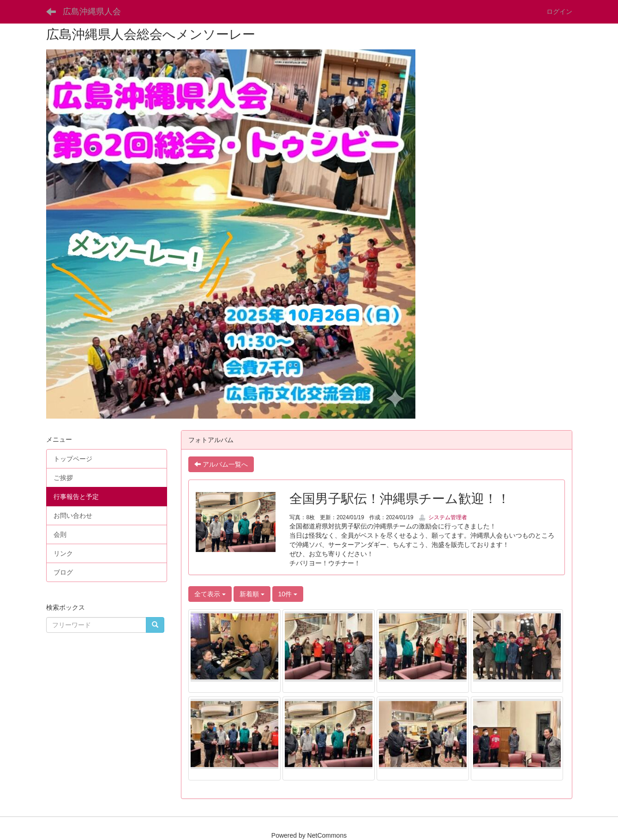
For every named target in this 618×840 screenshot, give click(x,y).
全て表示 (210, 594)
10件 (288, 594)
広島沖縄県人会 (92, 12)
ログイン (559, 12)
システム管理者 (443, 517)
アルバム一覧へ (221, 464)
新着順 (252, 594)
